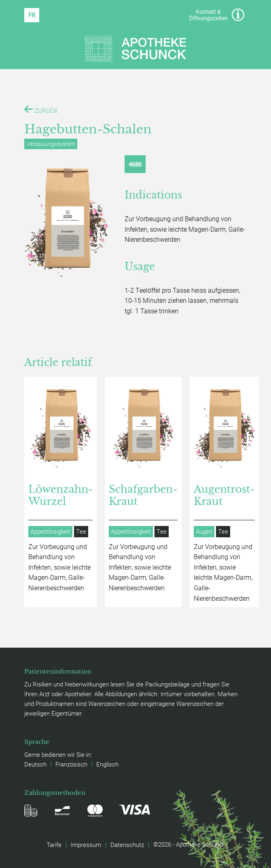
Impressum (86, 845)
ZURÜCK (41, 110)
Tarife (54, 845)
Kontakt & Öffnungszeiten (217, 15)
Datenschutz (127, 845)
